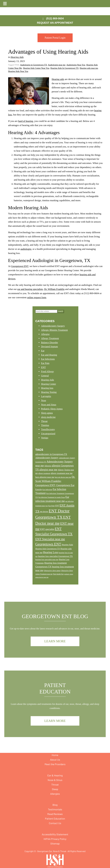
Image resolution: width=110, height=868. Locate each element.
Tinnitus (45, 425)
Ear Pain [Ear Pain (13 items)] (51, 506)
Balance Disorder (50, 343)
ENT (43, 367)
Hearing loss (47, 388)
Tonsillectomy (48, 429)
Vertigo (45, 438)
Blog (55, 805)
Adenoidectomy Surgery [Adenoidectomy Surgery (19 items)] (47, 458)
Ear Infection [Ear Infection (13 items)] (47, 489)
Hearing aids (58, 79)
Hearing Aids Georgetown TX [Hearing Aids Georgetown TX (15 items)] (48, 549)
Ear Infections (48, 359)
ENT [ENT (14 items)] (57, 506)
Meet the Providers (55, 764)
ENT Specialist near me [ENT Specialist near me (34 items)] (50, 539)
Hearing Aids (17, 57)
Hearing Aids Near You (18, 71)
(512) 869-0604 (55, 18)
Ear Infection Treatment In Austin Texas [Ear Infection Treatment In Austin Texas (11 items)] (52, 497)
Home (55, 755)
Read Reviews (55, 814)
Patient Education (55, 819)
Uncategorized (48, 434)
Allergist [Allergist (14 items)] (48, 466)
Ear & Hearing (55, 775)
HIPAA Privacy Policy (55, 839)
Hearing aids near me (89, 68)
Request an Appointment (55, 23)
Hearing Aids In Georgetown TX (65, 68)
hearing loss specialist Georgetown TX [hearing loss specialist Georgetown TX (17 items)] (55, 556)
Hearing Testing (49, 392)
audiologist (26, 249)
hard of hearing (26, 121)
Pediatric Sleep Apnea (52, 409)
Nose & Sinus (55, 780)
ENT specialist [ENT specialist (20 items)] (47, 529)
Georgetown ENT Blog (55, 616)
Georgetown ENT (20, 266)
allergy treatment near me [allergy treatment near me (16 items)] (62, 473)
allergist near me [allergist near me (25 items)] (48, 470)
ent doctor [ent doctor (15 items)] (44, 512)
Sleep (55, 789)
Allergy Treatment (50, 338)
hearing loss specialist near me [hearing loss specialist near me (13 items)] (47, 559)
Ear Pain (45, 363)
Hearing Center (49, 384)
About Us (55, 760)
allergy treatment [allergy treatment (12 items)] (44, 473)
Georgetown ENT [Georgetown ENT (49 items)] (48, 544)
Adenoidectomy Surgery (53, 326)
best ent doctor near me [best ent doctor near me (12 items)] (63, 477)
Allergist (45, 334)
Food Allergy (48, 371)
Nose (44, 400)
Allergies (55, 794)
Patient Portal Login (55, 38)
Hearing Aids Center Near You (36, 68)
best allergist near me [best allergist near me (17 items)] (45, 477)
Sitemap (55, 843)
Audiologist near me (57, 65)
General (45, 376)
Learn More (55, 641)
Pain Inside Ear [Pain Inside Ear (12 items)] (58, 574)
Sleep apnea (47, 413)
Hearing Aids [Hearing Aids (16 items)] (67, 545)
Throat (44, 421)
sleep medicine (48, 417)
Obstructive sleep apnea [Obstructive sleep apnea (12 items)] (52, 571)
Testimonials (55, 809)
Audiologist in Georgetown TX (33, 65)
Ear (43, 351)
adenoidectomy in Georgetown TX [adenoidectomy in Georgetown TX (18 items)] (51, 454)
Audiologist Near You (76, 65)
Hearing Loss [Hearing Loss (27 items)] (51, 552)
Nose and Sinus (49, 405)
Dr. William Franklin (54, 289)
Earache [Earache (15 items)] (39, 489)
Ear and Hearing (49, 355)
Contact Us (55, 823)
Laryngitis (46, 396)
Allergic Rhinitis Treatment (54, 330)
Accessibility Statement (55, 834)
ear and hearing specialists (30, 289)
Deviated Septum (50, 347)
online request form (37, 297)
